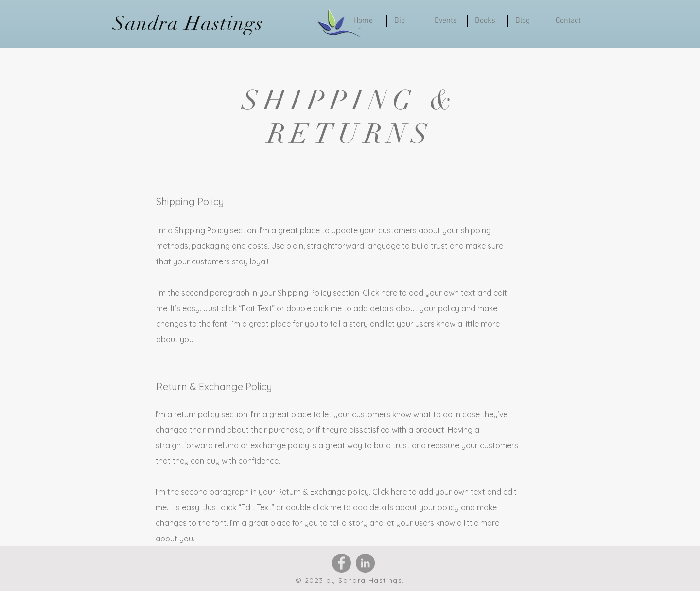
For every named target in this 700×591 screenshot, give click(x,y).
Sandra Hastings (188, 23)
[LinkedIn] (365, 563)
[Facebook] (341, 563)
